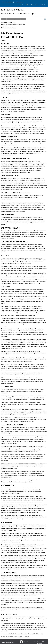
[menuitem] (22, 5)
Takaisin (4, 19)
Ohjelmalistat (34, 5)
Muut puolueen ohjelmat (12, 19)
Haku (27, 5)
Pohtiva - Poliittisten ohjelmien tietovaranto (13, 2)
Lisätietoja (43, 5)
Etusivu (22, 5)
